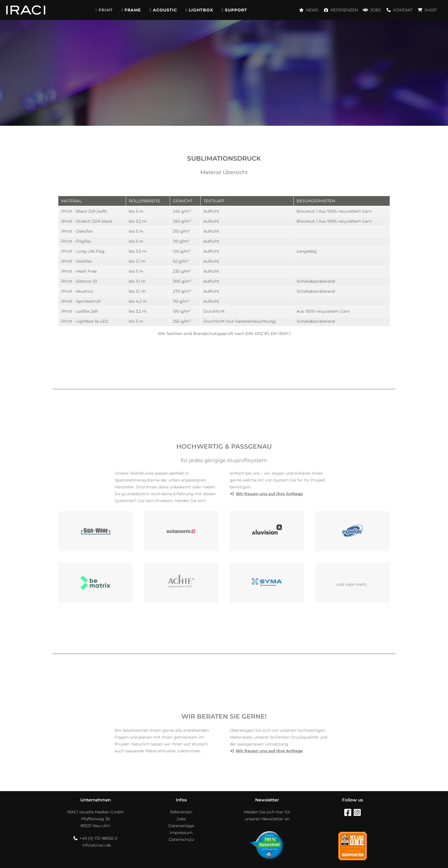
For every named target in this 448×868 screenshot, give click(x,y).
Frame (133, 10)
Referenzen (344, 10)
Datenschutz (181, 839)
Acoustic (165, 10)
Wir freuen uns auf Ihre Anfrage (269, 764)
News (312, 10)
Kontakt (403, 10)
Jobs (376, 10)
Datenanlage (181, 826)
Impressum (181, 833)
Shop (431, 10)
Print (106, 10)
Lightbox (201, 10)
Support (236, 10)
